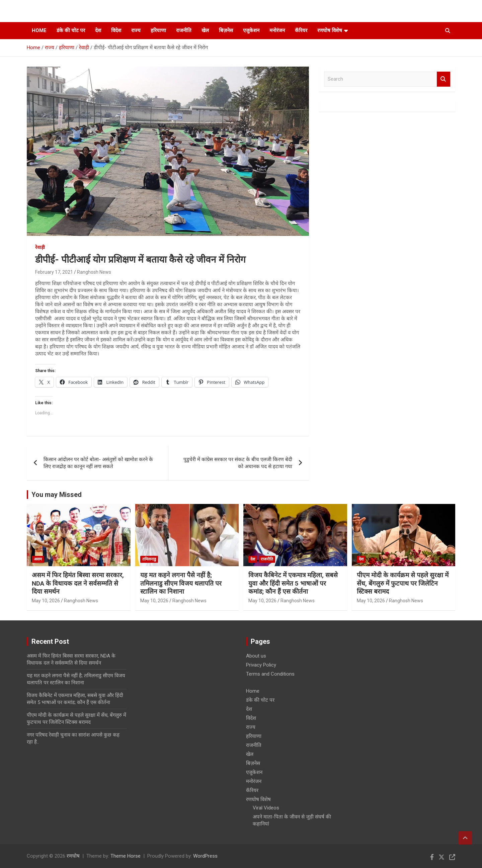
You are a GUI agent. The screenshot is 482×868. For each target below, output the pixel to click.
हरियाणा (158, 30)
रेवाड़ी (40, 247)
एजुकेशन (251, 30)
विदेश (116, 30)
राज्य (136, 30)
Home (39, 30)
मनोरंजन (277, 30)
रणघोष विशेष (330, 30)
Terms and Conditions (270, 674)
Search (444, 79)
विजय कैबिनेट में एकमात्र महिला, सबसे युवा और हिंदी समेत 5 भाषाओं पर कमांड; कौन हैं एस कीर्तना (293, 583)
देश (98, 30)
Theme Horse (126, 856)
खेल (205, 30)
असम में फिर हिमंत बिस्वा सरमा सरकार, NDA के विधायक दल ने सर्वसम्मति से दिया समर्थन (78, 583)
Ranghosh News (94, 272)
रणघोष (73, 856)
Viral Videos (266, 808)
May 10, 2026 (46, 601)
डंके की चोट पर (71, 30)
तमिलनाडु (149, 559)
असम (38, 559)
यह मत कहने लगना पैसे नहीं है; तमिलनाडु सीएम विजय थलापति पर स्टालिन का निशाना (181, 583)
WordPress (205, 856)
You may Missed (57, 495)
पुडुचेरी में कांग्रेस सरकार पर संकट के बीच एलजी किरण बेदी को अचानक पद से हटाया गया (238, 463)
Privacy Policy (261, 665)
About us (256, 656)
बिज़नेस (226, 30)
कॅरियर (301, 30)
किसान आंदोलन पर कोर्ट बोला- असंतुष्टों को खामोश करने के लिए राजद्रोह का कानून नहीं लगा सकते (98, 463)
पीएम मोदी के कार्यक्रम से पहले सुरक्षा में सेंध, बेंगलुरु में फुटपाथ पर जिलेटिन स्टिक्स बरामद (403, 583)
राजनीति (184, 30)
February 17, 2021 (54, 272)
